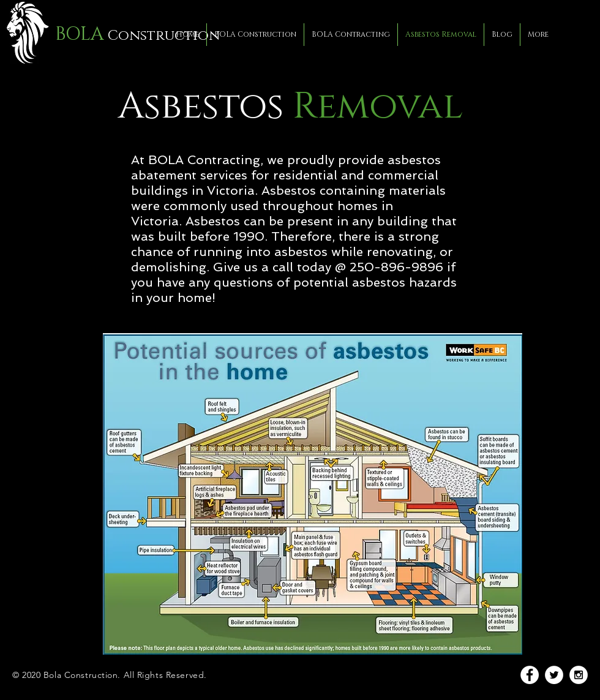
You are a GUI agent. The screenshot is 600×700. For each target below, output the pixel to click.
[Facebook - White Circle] (530, 675)
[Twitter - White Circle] (554, 675)
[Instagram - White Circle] (579, 675)
